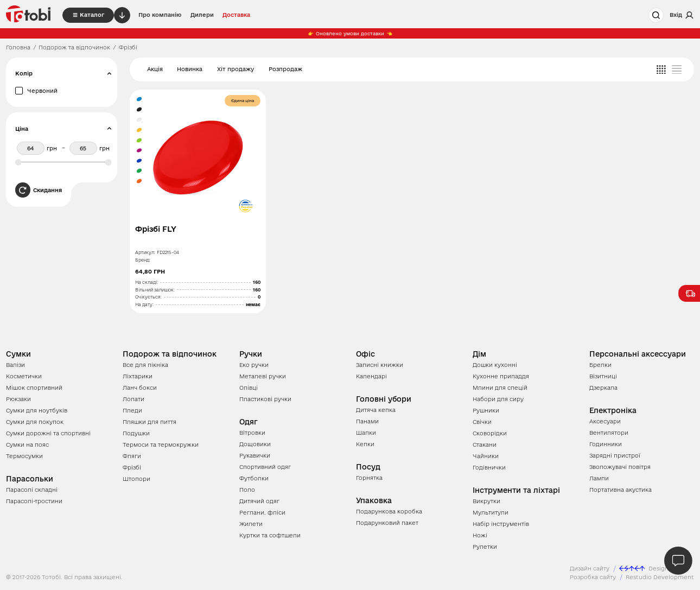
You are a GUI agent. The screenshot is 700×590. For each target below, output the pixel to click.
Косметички (24, 376)
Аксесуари (605, 421)
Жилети (251, 524)
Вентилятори (609, 433)
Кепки (365, 444)
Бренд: (143, 260)
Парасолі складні (32, 490)
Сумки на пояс (27, 445)
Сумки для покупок (35, 422)
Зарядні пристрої (615, 455)
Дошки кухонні (495, 365)
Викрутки (486, 501)
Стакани (485, 445)
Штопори (136, 479)
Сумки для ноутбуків (37, 410)
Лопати (133, 399)
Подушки (136, 433)
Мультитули (491, 512)
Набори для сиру (498, 399)
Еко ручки (254, 365)
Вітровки (252, 433)
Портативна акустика (621, 490)
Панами (367, 421)
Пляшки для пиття (149, 422)
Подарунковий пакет (387, 523)
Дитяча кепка (376, 410)
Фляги (132, 456)
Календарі (371, 376)
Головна (18, 47)
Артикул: (145, 252)
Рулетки (485, 547)
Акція (155, 69)
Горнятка (369, 478)
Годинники (606, 444)
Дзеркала (603, 388)
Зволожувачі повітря (620, 467)
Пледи (132, 410)
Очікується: (148, 297)
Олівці (249, 388)
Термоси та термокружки (161, 445)
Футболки (254, 478)
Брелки (600, 365)
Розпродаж (285, 69)
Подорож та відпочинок (74, 47)
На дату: (144, 304)
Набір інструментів (501, 524)
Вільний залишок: (155, 290)
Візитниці (603, 376)
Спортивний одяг (265, 467)
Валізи (15, 365)
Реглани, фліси (262, 512)
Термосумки (24, 456)
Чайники (486, 456)
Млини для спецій (500, 388)
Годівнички (489, 467)
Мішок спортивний (34, 388)
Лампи (599, 478)
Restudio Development (660, 577)
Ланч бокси (140, 388)
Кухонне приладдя (501, 376)
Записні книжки (380, 365)
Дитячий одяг (259, 501)
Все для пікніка (145, 365)
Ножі (480, 535)
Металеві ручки (263, 376)
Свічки (482, 422)
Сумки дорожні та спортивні (48, 433)
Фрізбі (132, 467)
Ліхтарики (138, 376)
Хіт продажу (236, 69)
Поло (247, 490)
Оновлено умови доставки (350, 34)
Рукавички (255, 455)
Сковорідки (490, 433)
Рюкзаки (18, 399)
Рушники (486, 410)
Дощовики (255, 444)
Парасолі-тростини (34, 501)
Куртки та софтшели (270, 535)
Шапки (366, 433)
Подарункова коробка (389, 511)
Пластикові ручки (265, 399)
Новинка (190, 69)
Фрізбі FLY (156, 229)
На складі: (147, 282)
